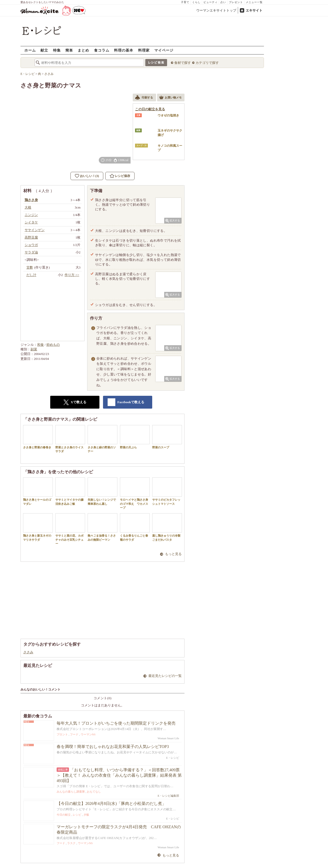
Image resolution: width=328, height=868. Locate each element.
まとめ (83, 50)
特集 (57, 50)
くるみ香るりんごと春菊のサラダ (135, 527)
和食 (40, 345)
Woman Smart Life (168, 738)
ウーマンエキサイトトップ (216, 10)
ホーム (30, 50)
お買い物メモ (170, 98)
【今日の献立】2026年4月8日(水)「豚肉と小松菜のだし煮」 (111, 803)
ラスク (71, 843)
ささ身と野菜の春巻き (38, 437)
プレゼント (236, 2)
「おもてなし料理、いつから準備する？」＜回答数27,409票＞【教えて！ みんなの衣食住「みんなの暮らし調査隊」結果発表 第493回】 (119, 775)
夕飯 (86, 815)
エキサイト (254, 10)
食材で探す (183, 63)
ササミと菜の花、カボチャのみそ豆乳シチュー (70, 529)
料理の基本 (124, 50)
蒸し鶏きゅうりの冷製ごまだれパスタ (167, 527)
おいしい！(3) (89, 176)
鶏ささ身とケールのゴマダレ (38, 491)
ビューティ (211, 2)
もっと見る (173, 554)
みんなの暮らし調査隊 (71, 792)
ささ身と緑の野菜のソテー (102, 439)
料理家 (144, 50)
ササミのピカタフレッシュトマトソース (167, 491)
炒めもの (53, 345)
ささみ (28, 652)
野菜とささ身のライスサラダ (70, 439)
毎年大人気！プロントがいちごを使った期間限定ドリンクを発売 (116, 723)
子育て (185, 2)
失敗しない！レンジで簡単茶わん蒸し (102, 491)
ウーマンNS (88, 734)
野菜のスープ (167, 437)
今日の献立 (64, 815)
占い (223, 2)
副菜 (34, 349)
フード (74, 734)
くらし (196, 2)
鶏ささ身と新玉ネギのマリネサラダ (38, 527)
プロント (62, 734)
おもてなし (94, 792)
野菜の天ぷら (135, 437)
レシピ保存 (122, 176)
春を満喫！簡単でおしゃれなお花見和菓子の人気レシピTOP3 (113, 747)
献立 (44, 50)
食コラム (102, 50)
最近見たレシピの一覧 (165, 676)
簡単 (69, 50)
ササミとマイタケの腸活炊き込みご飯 (70, 491)
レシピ (77, 815)
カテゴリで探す (207, 63)
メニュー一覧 (254, 2)
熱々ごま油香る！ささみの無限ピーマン (102, 527)
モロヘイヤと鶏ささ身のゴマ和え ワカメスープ (135, 493)
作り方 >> (72, 275)
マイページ (164, 50)
